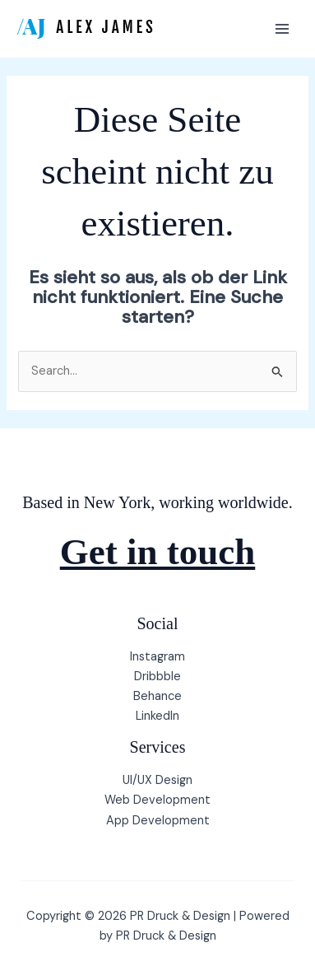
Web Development (157, 800)
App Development (158, 821)
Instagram (157, 657)
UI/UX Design (157, 780)
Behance (157, 696)
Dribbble (157, 677)
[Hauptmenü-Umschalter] (282, 29)
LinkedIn (157, 716)
